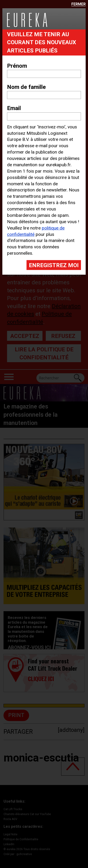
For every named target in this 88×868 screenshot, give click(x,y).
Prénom (17, 66)
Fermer (78, 4)
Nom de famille (26, 87)
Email (14, 108)
